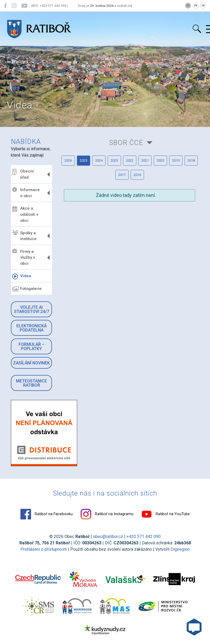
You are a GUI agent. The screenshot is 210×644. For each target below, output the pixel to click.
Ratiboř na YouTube (166, 514)
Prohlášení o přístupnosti (44, 549)
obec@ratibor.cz (108, 537)
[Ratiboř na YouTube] (24, 6)
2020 (160, 160)
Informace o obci (26, 193)
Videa (22, 276)
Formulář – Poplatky (32, 347)
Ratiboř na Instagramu (107, 514)
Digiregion (180, 549)
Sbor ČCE (126, 143)
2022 (130, 160)
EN (196, 6)
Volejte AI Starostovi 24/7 (32, 309)
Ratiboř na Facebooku (47, 514)
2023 (114, 160)
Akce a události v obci (25, 214)
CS (188, 6)
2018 (191, 160)
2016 (137, 175)
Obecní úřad (23, 174)
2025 (84, 160)
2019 (176, 160)
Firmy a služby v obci (24, 257)
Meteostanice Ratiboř (31, 383)
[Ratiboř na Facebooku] (5, 6)
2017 (122, 175)
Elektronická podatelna (32, 328)
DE (203, 6)
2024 (99, 160)
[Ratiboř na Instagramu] (14, 6)
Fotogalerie (27, 289)
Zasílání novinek (31, 363)
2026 (68, 160)
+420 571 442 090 (144, 537)
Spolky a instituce (24, 236)
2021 (145, 160)
